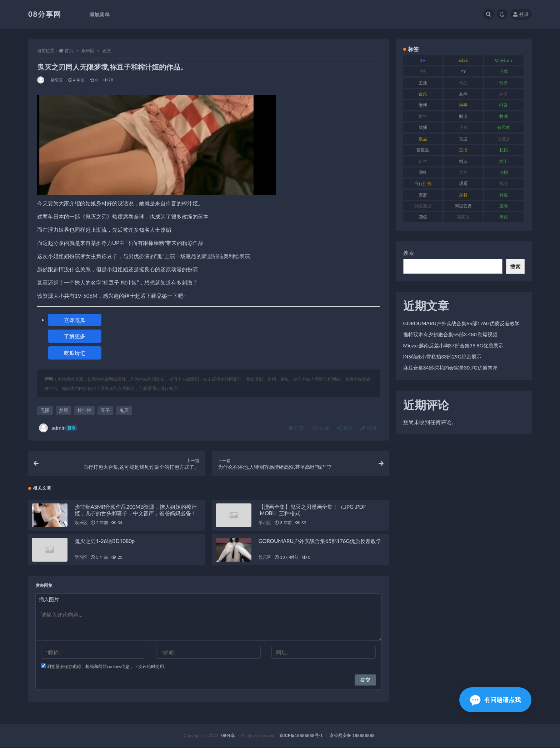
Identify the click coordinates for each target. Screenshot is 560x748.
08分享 (228, 736)
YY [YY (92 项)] (463, 71)
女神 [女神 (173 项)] (463, 94)
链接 (369, 428)
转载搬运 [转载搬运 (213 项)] (423, 206)
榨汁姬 (84, 410)
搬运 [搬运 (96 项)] (463, 116)
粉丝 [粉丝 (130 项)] (423, 161)
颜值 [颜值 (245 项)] (423, 217)
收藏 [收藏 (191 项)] (504, 116)
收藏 (321, 428)
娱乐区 (88, 51)
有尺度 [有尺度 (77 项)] (504, 127)
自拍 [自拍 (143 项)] (504, 172)
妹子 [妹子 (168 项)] (504, 94)
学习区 (265, 524)
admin (58, 428)
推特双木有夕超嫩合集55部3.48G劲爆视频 (450, 334)
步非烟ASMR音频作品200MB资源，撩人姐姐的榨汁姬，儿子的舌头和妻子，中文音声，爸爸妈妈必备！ (136, 511)
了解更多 (75, 336)
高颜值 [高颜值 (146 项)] (463, 217)
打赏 (297, 428)
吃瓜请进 (75, 353)
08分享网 (45, 14)
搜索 (409, 253)
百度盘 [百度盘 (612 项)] (423, 150)
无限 (45, 410)
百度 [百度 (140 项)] (463, 139)
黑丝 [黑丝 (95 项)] (504, 217)
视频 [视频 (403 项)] (504, 183)
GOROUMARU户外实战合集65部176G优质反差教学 (320, 542)
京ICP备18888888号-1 (301, 736)
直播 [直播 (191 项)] (463, 150)
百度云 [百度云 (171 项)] (504, 139)
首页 (69, 51)
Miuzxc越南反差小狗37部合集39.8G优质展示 (453, 345)
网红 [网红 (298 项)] (423, 172)
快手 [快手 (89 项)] (463, 105)
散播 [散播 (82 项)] (423, 127)
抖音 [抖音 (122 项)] (504, 105)
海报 (345, 428)
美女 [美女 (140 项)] (463, 172)
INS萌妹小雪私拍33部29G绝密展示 (442, 357)
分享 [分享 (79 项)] (504, 83)
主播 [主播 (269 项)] (423, 83)
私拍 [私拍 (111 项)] (504, 150)
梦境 (64, 410)
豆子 (105, 410)
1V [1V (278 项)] (423, 60)
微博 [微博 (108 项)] (423, 105)
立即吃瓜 (75, 320)
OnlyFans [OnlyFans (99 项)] (504, 60)
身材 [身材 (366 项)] (463, 195)
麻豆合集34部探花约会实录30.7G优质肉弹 (450, 368)
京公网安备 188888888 (352, 736)
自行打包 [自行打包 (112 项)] (423, 183)
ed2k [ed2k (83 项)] (463, 60)
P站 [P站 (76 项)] (423, 71)
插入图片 (49, 600)
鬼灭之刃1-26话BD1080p (105, 542)
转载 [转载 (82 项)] (504, 195)
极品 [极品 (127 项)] (423, 139)
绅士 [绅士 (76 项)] (504, 161)
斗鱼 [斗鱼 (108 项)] (463, 127)
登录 (521, 14)
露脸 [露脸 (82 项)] (504, 206)
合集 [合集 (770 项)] (423, 94)
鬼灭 (124, 410)
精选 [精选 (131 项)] (463, 161)
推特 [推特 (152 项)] (423, 116)
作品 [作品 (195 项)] (463, 83)
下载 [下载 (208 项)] (504, 71)
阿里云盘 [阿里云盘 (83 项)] (463, 206)
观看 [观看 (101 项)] (463, 183)
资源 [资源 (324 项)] (423, 195)
